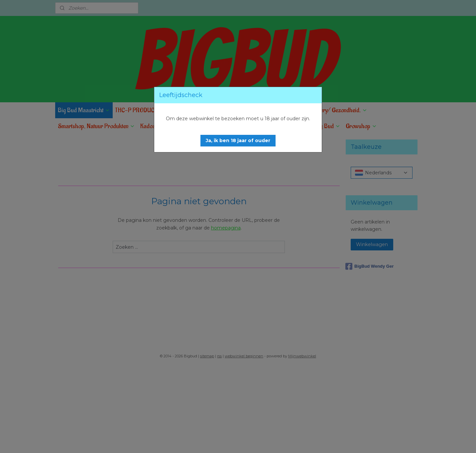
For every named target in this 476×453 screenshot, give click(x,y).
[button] (238, 141)
